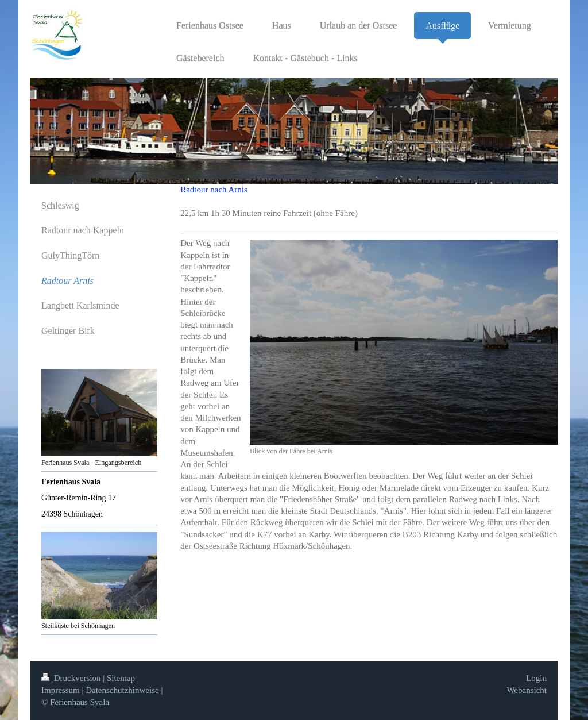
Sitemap (121, 678)
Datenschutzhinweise (122, 690)
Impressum (61, 690)
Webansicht (527, 690)
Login (536, 678)
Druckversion (72, 678)
